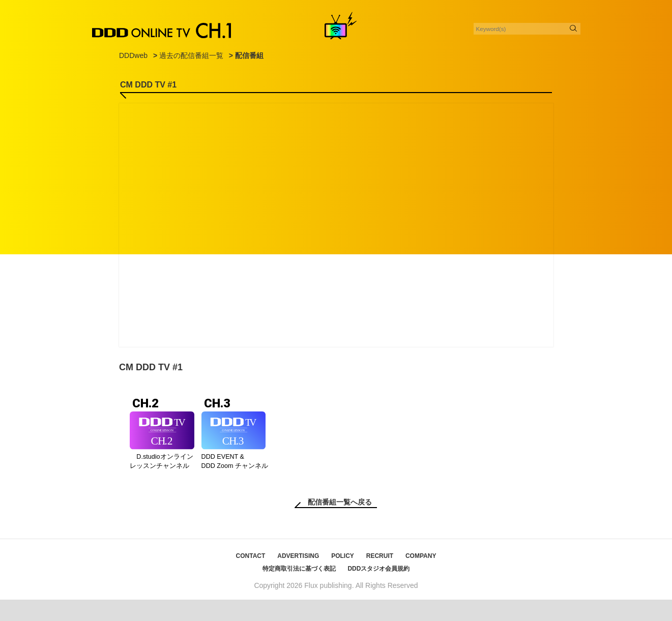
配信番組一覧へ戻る (340, 523)
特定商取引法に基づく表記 (299, 590)
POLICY (343, 577)
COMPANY (421, 577)
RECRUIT (380, 577)
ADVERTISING (298, 577)
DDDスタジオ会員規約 (378, 590)
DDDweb (133, 55)
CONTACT (251, 577)
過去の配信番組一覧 (191, 55)
